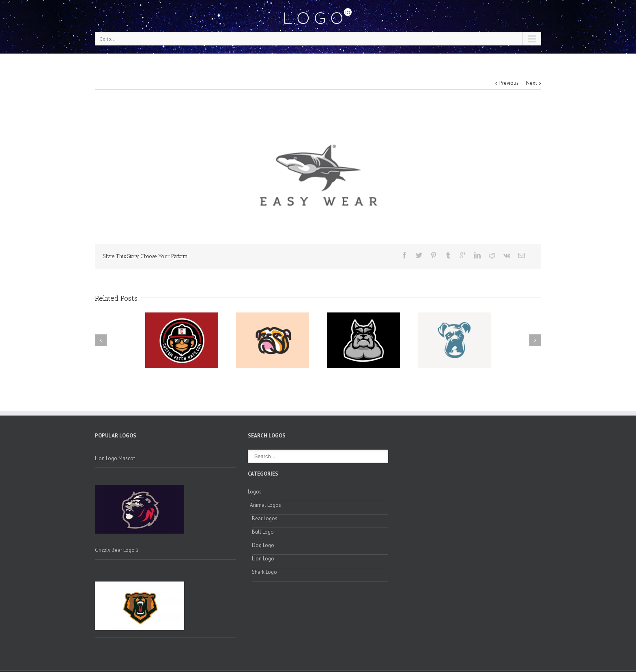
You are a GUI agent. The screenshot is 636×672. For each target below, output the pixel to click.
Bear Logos (265, 518)
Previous (509, 83)
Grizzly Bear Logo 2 (117, 550)
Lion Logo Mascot (115, 458)
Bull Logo (263, 532)
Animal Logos (265, 505)
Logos (255, 492)
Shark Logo (264, 572)
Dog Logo (263, 545)
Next (532, 83)
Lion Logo (263, 559)
